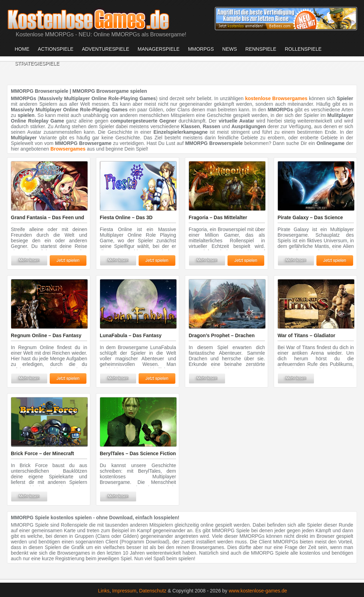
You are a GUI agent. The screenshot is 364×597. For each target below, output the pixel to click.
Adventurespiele (106, 49)
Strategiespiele (37, 63)
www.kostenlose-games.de (258, 591)
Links (104, 591)
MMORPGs (201, 49)
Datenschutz (153, 591)
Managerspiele (159, 49)
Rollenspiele (303, 49)
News (230, 49)
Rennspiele (261, 49)
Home (22, 49)
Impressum (124, 591)
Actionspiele (56, 49)
